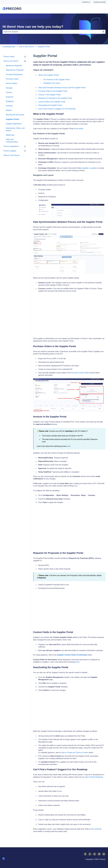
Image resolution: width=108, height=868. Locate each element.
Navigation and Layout (52, 83)
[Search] (103, 32)
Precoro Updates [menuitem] (10, 151)
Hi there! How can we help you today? (33, 27)
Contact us (86, 2)
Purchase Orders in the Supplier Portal (53, 91)
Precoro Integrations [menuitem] (11, 146)
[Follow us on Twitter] (90, 854)
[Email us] (104, 854)
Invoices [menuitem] (9, 92)
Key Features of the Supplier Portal (57, 80)
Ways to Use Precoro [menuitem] (12, 155)
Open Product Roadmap (94, 777)
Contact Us (98, 9)
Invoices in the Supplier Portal (49, 95)
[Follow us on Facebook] (85, 854)
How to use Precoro (26, 47)
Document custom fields (80, 373)
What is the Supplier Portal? (49, 75)
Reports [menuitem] (9, 110)
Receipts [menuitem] (9, 88)
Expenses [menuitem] (10, 97)
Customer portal (99, 2)
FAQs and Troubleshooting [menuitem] (12, 141)
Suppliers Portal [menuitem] (12, 119)
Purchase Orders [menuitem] (12, 79)
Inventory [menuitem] (9, 106)
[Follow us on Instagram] (94, 854)
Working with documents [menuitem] (15, 115)
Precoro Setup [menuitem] (9, 57)
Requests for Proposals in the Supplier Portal (55, 98)
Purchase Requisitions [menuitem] (14, 74)
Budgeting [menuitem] (10, 101)
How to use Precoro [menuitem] (11, 61)
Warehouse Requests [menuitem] (14, 66)
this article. (80, 129)
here (69, 446)
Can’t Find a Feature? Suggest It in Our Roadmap (57, 109)
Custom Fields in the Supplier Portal (52, 102)
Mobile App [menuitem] (10, 135)
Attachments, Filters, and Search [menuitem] (15, 129)
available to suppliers (89, 168)
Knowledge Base (9, 47)
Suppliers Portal (44, 47)
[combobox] (52, 32)
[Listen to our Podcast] (99, 854)
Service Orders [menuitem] (12, 83)
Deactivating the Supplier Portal (50, 105)
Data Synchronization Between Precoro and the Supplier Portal (62, 88)
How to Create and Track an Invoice (75, 753)
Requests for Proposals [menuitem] (15, 70)
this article (95, 829)
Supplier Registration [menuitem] (14, 124)
